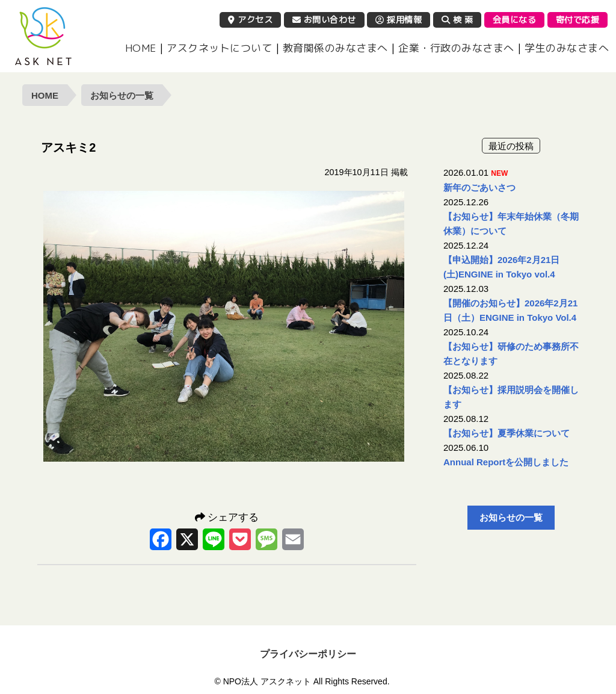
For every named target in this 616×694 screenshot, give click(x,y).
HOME (141, 48)
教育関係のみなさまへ (335, 48)
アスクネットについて (219, 48)
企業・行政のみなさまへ (456, 48)
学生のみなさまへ (567, 48)
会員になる (515, 20)
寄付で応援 (578, 20)
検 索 (457, 20)
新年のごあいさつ (479, 187)
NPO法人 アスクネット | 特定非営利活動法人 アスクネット (43, 36)
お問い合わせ (324, 20)
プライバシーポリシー (308, 654)
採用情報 (399, 20)
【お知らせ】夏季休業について (507, 433)
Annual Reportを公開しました (506, 462)
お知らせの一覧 (122, 95)
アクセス (250, 20)
